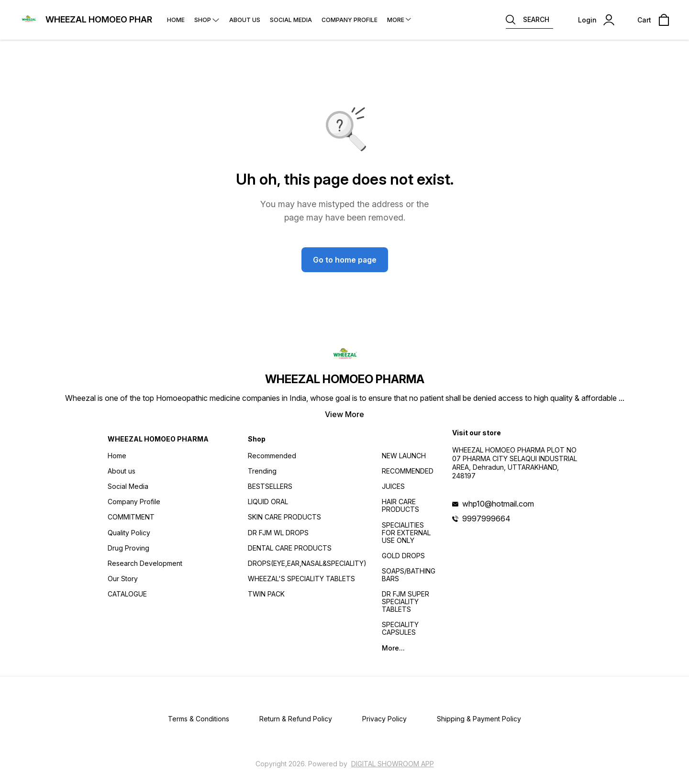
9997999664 (486, 519)
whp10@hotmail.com (498, 504)
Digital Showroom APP (393, 764)
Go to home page (345, 260)
